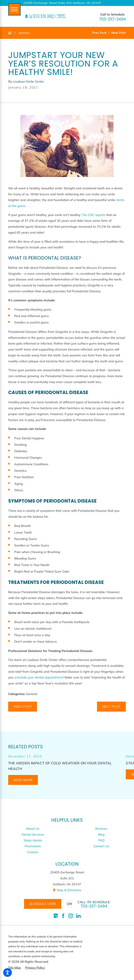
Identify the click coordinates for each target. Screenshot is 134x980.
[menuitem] (33, 829)
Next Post (111, 707)
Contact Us (101, 846)
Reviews (101, 828)
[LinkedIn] (78, 916)
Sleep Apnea (33, 840)
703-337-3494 (112, 19)
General (32, 694)
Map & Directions (67, 890)
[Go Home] (11, 33)
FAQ (101, 840)
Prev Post (23, 707)
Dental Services (33, 834)
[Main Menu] (14, 9)
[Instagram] (71, 916)
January (24, 33)
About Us (33, 828)
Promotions (33, 846)
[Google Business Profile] (56, 916)
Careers (33, 852)
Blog (101, 834)
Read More (23, 780)
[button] (8, 973)
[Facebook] (63, 916)
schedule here (43, 904)
